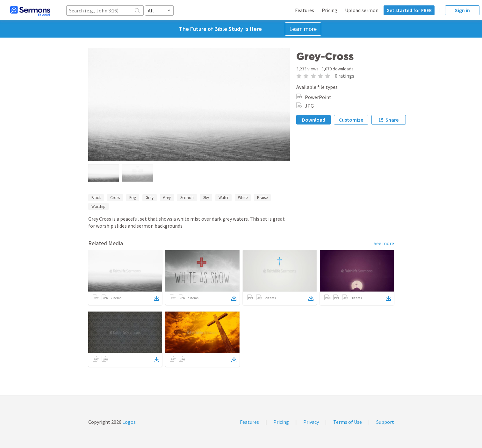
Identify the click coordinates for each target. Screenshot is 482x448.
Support (385, 422)
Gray (150, 198)
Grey (167, 198)
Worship (98, 206)
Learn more (303, 29)
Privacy (311, 422)
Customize (351, 120)
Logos (129, 422)
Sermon (187, 198)
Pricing (330, 10)
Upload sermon (362, 10)
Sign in (462, 10)
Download (314, 120)
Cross (115, 198)
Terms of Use (348, 422)
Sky (206, 198)
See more (384, 243)
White (243, 198)
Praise (262, 198)
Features (305, 10)
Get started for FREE (409, 10)
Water (223, 198)
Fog (133, 198)
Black (96, 198)
